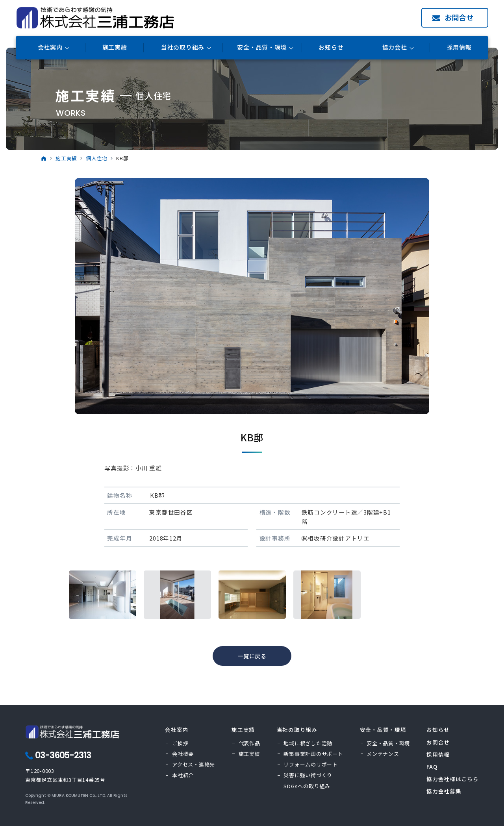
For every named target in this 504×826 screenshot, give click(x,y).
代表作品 (249, 743)
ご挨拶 (180, 743)
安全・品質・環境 (388, 743)
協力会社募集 (444, 791)
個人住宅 (97, 158)
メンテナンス (383, 754)
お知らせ (331, 47)
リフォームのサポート (311, 764)
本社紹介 (183, 775)
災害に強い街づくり (308, 775)
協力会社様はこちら (453, 779)
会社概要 (183, 754)
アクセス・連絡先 (194, 764)
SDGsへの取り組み (307, 786)
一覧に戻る (252, 656)
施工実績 (115, 47)
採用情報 (459, 47)
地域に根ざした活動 (308, 743)
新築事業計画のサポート (313, 754)
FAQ (432, 767)
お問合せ (459, 17)
